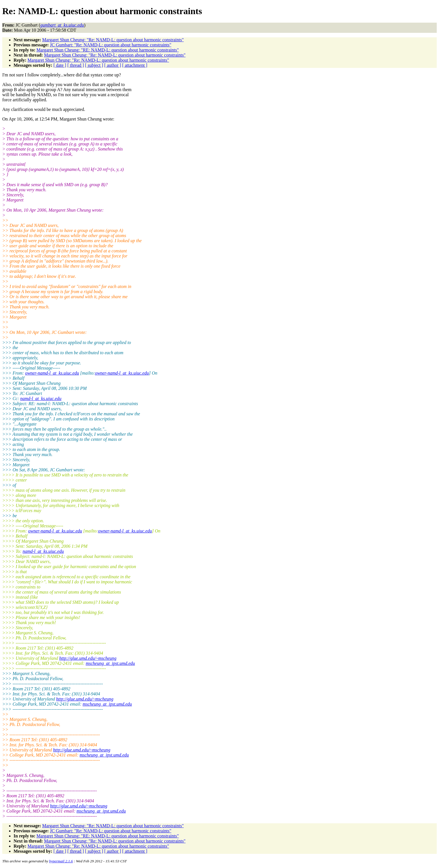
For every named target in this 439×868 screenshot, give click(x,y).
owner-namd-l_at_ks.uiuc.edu (52, 373)
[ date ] (60, 65)
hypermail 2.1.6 (61, 861)
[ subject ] (94, 65)
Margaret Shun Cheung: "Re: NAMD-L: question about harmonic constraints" (113, 40)
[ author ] (113, 65)
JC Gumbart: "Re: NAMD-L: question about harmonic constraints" (111, 45)
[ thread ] (76, 65)
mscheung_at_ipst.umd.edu (110, 663)
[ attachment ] (135, 65)
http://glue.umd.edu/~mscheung (88, 658)
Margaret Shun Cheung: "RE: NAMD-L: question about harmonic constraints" (108, 50)
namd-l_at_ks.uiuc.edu (41, 398)
